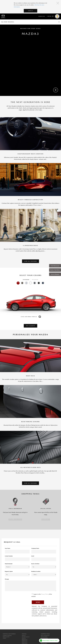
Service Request (55, 274)
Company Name (35, 548)
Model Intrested (9, 564)
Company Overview (7, 636)
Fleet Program (44, 638)
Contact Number (9, 556)
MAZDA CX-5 (25, 641)
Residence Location (36, 571)
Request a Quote (9, 571)
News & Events (6, 637)
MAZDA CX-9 (25, 642)
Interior (35, 280)
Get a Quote (31, 326)
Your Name (8, 548)
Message (7, 579)
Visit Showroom (55, 266)
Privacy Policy (45, 594)
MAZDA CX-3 (25, 639)
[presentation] (17, 596)
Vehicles (42, 16)
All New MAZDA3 (26, 637)
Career (4, 638)
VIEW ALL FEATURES (30, 261)
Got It (30, 11)
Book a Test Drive (55, 270)
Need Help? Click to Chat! (50, 640)
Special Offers (44, 637)
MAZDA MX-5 (25, 643)
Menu (50, 16)
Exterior (26, 280)
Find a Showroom (45, 636)
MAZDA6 (24, 638)
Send (38, 602)
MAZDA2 (24, 636)
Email (33, 556)
